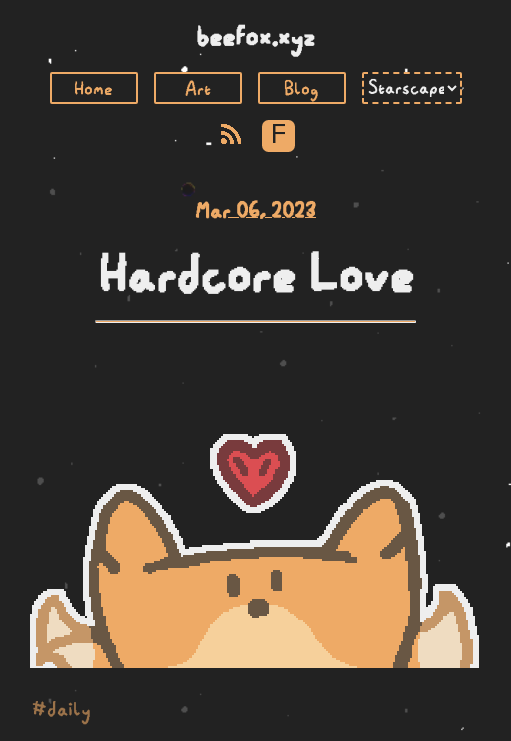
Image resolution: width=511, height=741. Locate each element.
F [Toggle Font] (278, 135)
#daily (61, 709)
